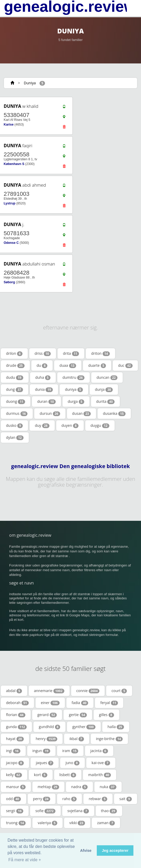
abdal (14, 691)
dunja (104, 389)
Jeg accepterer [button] (115, 851)
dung (15, 389)
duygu (100, 426)
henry (47, 739)
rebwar (98, 799)
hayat (15, 739)
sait (126, 799)
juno (72, 763)
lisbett (68, 775)
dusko (14, 426)
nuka (108, 787)
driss (43, 353)
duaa (68, 365)
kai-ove (101, 763)
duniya (74, 389)
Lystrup (10, 203)
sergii (15, 811)
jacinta (99, 751)
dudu (15, 377)
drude (15, 365)
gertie (78, 715)
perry (42, 799)
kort (41, 775)
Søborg (9, 282)
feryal (109, 703)
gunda (16, 727)
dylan (15, 438)
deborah (17, 703)
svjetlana (78, 811)
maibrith (100, 775)
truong (16, 823)
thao (109, 811)
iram (70, 751)
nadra (79, 787)
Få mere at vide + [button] (25, 860)
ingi (13, 751)
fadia (80, 703)
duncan (107, 377)
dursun (50, 414)
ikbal (77, 739)
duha (43, 377)
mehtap (48, 787)
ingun (41, 751)
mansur (16, 787)
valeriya (47, 823)
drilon (14, 353)
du (42, 365)
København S (14, 164)
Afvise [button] (86, 851)
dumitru (74, 377)
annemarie (49, 691)
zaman (106, 823)
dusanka (114, 414)
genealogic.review (70, 7)
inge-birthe (109, 739)
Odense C (11, 243)
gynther (84, 727)
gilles (106, 715)
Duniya (30, 83)
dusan (82, 414)
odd (13, 799)
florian (16, 715)
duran (46, 401)
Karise (9, 125)
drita (71, 353)
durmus (17, 414)
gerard (47, 715)
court (119, 691)
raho (69, 799)
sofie (45, 811)
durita (106, 401)
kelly (14, 775)
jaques (45, 763)
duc (125, 365)
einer (50, 703)
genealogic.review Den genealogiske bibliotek (71, 466)
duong (16, 401)
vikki (77, 823)
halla (116, 727)
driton (100, 353)
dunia (44, 389)
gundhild (49, 727)
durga (76, 401)
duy (42, 426)
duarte (97, 365)
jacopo (15, 763)
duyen (70, 426)
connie (88, 691)
